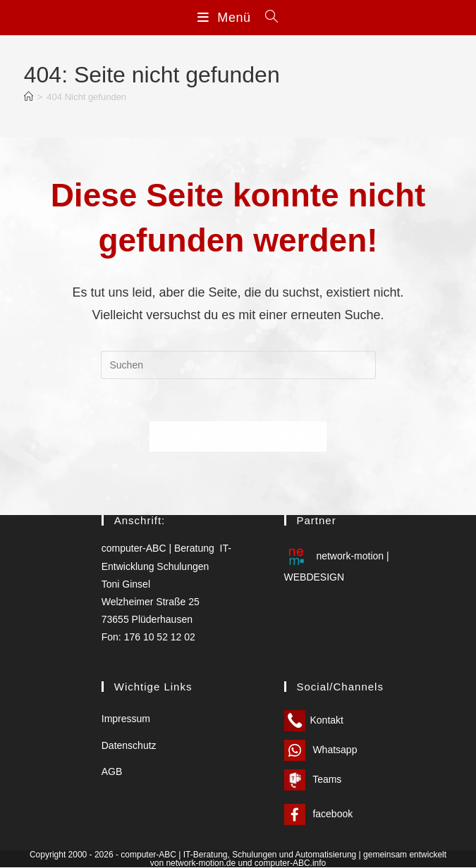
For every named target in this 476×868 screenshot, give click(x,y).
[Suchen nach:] (267, 18)
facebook (319, 814)
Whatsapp (321, 750)
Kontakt (314, 721)
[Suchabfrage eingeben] (238, 365)
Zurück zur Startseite (238, 436)
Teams (313, 780)
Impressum (126, 719)
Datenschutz (129, 745)
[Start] (29, 97)
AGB (112, 771)
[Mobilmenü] (226, 18)
